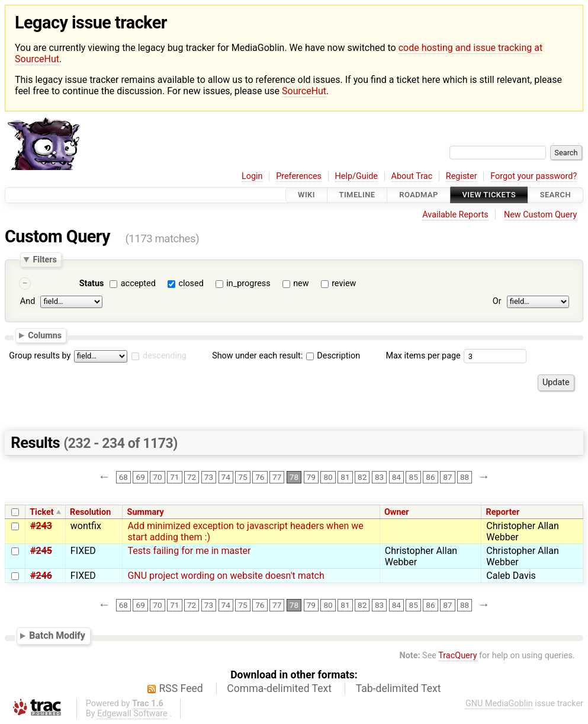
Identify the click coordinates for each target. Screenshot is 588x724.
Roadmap (419, 195)
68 (123, 478)
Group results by (40, 356)
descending (165, 356)
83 (379, 478)
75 (242, 478)
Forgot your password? (534, 176)
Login (252, 176)
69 (141, 478)
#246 (41, 576)
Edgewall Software (132, 714)
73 (209, 478)
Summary (146, 512)
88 (465, 478)
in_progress (248, 283)
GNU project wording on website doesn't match (226, 576)
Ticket (41, 512)
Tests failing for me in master (189, 551)
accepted (138, 283)
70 (157, 478)
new (301, 283)
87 (447, 478)
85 (414, 478)
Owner (397, 512)
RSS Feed (181, 688)
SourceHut (304, 91)
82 (362, 478)
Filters (44, 260)
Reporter (503, 512)
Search (555, 195)
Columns (45, 335)
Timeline (357, 195)
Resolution (90, 512)
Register (462, 176)
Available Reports (455, 215)
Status (92, 283)
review (344, 283)
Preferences (299, 176)
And (28, 302)
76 (260, 478)
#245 (41, 551)
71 (174, 478)
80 (328, 478)
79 (311, 478)
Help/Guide (356, 176)
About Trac (412, 176)
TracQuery (457, 656)
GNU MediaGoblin (499, 704)
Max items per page (423, 356)
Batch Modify (57, 635)
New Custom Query (540, 215)
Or (497, 302)
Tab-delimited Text (399, 688)
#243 (41, 526)
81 (345, 478)
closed (191, 283)
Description (333, 356)
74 (226, 478)
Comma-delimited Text (279, 688)
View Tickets (489, 195)
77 (277, 478)
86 (430, 478)
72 (192, 478)
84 (396, 478)
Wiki (306, 195)
